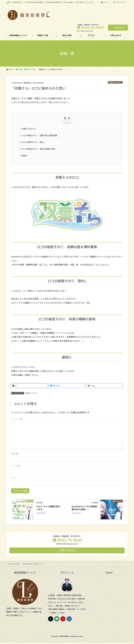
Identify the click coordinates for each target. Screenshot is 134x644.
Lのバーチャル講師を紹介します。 (48, 509)
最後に (24, 157)
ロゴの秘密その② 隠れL (33, 143)
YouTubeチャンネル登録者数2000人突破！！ (84, 509)
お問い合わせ (118, 28)
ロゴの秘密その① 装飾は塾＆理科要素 (40, 136)
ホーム (105, 2)
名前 (15, 455)
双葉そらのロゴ (28, 129)
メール (16, 467)
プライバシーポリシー (32, 565)
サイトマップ (120, 2)
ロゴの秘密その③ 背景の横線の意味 (39, 150)
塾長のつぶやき (115, 82)
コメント (17, 420)
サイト (14, 479)
